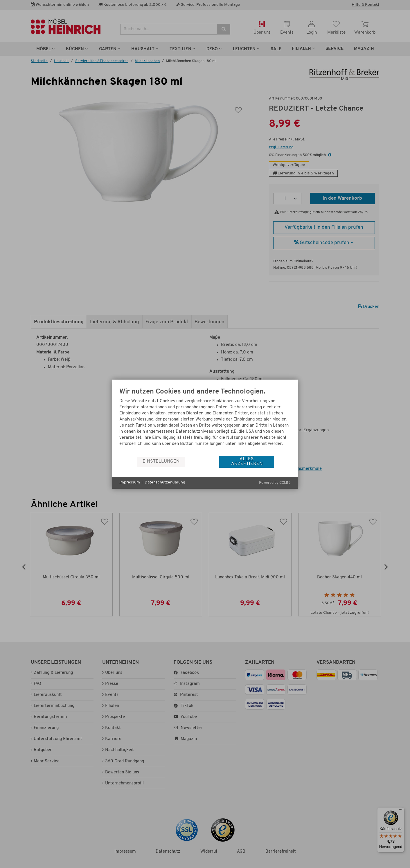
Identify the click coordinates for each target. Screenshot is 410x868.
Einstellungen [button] (161, 461)
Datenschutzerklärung (165, 482)
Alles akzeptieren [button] (247, 461)
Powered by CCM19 (275, 483)
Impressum (130, 482)
